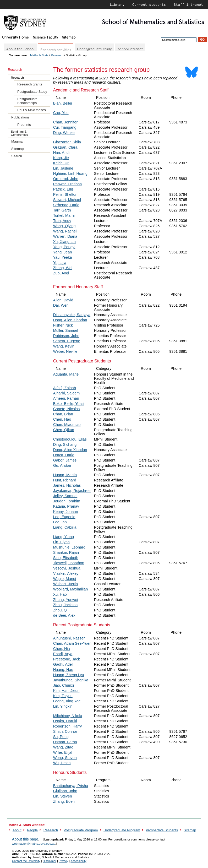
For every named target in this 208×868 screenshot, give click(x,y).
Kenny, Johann (66, 512)
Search (17, 156)
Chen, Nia (62, 649)
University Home (15, 37)
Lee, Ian (60, 522)
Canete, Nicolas (67, 409)
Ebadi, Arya (63, 654)
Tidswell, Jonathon (69, 563)
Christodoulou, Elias (70, 439)
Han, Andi (61, 153)
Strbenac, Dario (66, 205)
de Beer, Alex (64, 615)
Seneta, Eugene (67, 341)
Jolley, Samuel (65, 496)
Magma (17, 141)
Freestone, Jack (67, 659)
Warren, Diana (65, 236)
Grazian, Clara (65, 147)
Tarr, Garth (62, 210)
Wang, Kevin (64, 346)
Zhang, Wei (63, 268)
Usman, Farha (65, 742)
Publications (20, 117)
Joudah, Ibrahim (67, 501)
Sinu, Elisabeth (66, 558)
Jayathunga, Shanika (71, 680)
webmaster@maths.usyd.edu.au (34, 844)
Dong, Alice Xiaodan (70, 320)
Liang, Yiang (64, 537)
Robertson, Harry (68, 726)
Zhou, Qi (60, 610)
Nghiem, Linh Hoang (70, 173)
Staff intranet (188, 4)
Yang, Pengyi (64, 247)
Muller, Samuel (66, 330)
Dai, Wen (61, 305)
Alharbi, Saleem (67, 393)
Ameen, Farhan (66, 398)
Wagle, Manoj (65, 579)
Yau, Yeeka (63, 257)
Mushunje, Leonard (69, 547)
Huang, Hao (63, 670)
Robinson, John (66, 336)
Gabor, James (65, 460)
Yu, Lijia (60, 263)
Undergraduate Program (122, 830)
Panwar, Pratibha (68, 184)
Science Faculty (45, 37)
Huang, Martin (65, 475)
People (32, 830)
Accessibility (78, 861)
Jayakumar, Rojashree (72, 491)
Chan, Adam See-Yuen (72, 643)
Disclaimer (50, 861)
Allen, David (63, 300)
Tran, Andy (62, 221)
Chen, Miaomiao (67, 425)
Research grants (30, 84)
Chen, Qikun (64, 430)
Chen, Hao (62, 419)
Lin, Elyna (61, 542)
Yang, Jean (63, 252)
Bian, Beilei (63, 103)
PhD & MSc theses (32, 110)
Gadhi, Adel (63, 664)
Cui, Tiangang (65, 127)
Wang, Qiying (64, 226)
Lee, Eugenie (64, 517)
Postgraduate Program (81, 830)
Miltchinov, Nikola (68, 716)
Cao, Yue (61, 113)
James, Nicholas (67, 485)
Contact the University (26, 861)
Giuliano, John (65, 791)
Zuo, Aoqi (61, 273)
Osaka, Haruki (65, 721)
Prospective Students (162, 830)
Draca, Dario (64, 455)
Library (117, 4)
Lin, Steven (63, 796)
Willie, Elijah (63, 752)
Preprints (24, 125)
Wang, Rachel (65, 231)
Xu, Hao (60, 594)
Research (57, 55)
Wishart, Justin (65, 584)
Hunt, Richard (65, 480)
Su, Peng (61, 737)
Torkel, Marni (64, 215)
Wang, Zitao (63, 747)
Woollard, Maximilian (71, 589)
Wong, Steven (65, 758)
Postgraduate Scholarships (27, 101)
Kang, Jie (61, 158)
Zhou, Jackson (65, 605)
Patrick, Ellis (63, 189)
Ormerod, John (66, 179)
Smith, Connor (65, 731)
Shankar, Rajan (66, 552)
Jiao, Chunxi (64, 685)
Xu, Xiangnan (64, 242)
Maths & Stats (39, 55)
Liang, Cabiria (65, 527)
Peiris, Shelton (65, 194)
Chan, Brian (63, 414)
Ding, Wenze (64, 133)
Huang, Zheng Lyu (69, 675)
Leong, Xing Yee (67, 701)
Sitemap (69, 37)
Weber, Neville (65, 351)
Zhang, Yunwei (66, 600)
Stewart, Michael (67, 200)
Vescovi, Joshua (67, 568)
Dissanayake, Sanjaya (72, 315)
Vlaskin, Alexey (66, 573)
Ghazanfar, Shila (67, 142)
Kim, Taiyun (63, 696)
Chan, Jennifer (65, 122)
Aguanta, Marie (66, 374)
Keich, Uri (61, 163)
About (17, 830)
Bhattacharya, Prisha (71, 786)
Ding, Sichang (65, 444)
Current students (149, 4)
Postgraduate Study (32, 92)
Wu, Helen (62, 763)
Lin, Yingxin (63, 706)
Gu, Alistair (62, 465)
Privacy (63, 861)
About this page (25, 839)
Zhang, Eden (64, 801)
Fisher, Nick (63, 325)
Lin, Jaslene (63, 168)
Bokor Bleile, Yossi (69, 404)
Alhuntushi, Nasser (69, 638)
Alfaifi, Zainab (65, 388)
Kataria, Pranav (66, 506)
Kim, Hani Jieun (66, 691)
